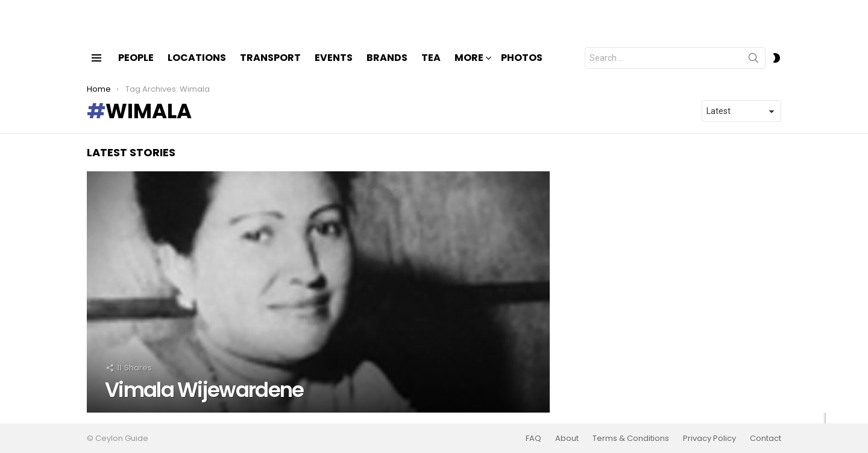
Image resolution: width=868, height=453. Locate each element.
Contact (766, 439)
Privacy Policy (709, 439)
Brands (387, 68)
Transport (270, 68)
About (567, 439)
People (136, 68)
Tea (431, 68)
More (469, 69)
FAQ (533, 439)
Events (334, 68)
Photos (522, 68)
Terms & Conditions (631, 439)
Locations (197, 68)
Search (753, 71)
